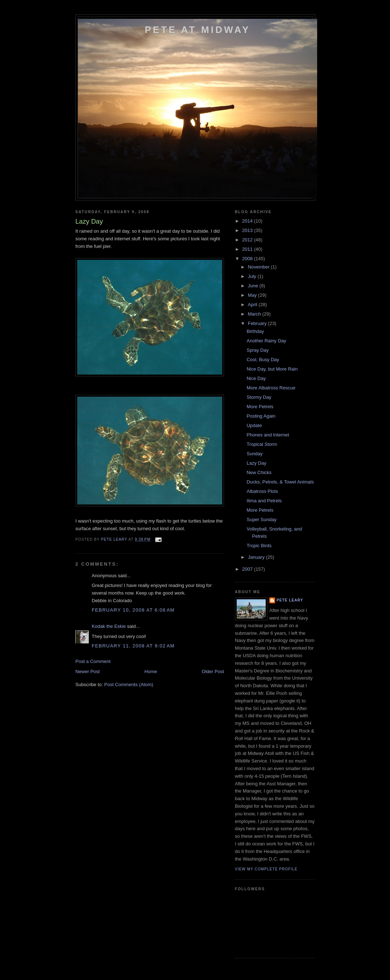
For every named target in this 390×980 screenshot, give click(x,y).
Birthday (255, 331)
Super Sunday (261, 519)
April (253, 305)
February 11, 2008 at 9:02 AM (133, 646)
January (257, 557)
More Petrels (260, 407)
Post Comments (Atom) (129, 685)
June (254, 286)
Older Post (213, 671)
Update (254, 425)
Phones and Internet (268, 435)
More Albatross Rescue (271, 388)
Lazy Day (256, 463)
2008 (248, 259)
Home (151, 671)
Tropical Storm (262, 444)
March (255, 314)
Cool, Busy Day (263, 360)
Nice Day (256, 378)
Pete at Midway (197, 30)
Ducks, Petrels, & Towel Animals (280, 482)
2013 (248, 230)
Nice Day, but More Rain (272, 369)
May (253, 295)
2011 (248, 249)
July (253, 276)
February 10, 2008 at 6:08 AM (133, 610)
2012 (248, 240)
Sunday (254, 454)
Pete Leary (290, 600)
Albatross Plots (262, 491)
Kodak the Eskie (109, 626)
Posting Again (261, 416)
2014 (248, 221)
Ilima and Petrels (264, 501)
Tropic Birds (259, 546)
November (260, 267)
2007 (248, 569)
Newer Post (88, 671)
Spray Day (258, 350)
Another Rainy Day (266, 341)
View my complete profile (266, 869)
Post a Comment (93, 661)
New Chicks (259, 472)
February (258, 323)
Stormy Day (259, 397)
